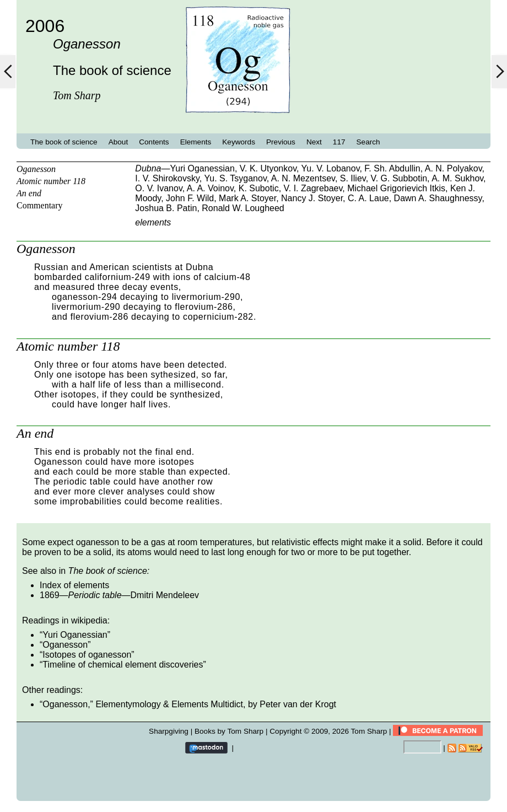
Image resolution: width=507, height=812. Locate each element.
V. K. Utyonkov (268, 168)
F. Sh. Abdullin (392, 168)
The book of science (64, 142)
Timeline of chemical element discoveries (123, 665)
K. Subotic (259, 188)
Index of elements (74, 585)
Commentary (40, 205)
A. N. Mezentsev (303, 178)
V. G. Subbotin (399, 178)
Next (314, 142)
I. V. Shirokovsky (167, 178)
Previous (281, 142)
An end (29, 193)
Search (368, 142)
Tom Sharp (369, 731)
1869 (50, 595)
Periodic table (95, 595)
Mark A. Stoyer (247, 198)
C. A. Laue (368, 198)
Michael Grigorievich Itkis (396, 188)
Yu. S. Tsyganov (235, 178)
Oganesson (36, 169)
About (118, 142)
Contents (154, 142)
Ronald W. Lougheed (243, 208)
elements (153, 222)
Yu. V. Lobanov (331, 168)
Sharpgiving (169, 731)
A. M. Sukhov (457, 178)
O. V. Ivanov (158, 188)
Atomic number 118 (51, 181)
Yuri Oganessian (202, 168)
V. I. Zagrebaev (313, 188)
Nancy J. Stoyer (312, 198)
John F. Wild (190, 198)
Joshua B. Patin (166, 208)
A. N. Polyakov (454, 168)
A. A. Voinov (210, 188)
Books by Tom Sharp (229, 731)
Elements (196, 142)
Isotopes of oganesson (87, 655)
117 (339, 142)
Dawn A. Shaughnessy (438, 198)
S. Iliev (353, 178)
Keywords (239, 142)
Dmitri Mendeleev (165, 595)
